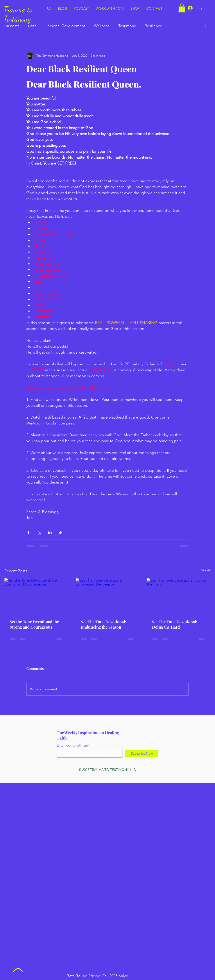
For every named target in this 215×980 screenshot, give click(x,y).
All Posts (12, 26)
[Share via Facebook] (28, 532)
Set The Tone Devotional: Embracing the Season (104, 624)
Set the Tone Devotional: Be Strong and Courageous (34, 624)
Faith (32, 26)
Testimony (127, 26)
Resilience (153, 26)
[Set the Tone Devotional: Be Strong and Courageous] (36, 596)
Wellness (102, 26)
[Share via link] (61, 532)
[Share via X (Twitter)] (39, 532)
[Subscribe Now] (142, 753)
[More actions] (186, 56)
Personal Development (65, 26)
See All (206, 570)
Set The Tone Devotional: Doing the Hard (175, 624)
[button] (182, 8)
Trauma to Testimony (18, 14)
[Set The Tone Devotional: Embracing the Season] (108, 596)
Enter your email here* (73, 745)
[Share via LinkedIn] (50, 532)
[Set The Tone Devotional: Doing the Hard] (179, 596)
